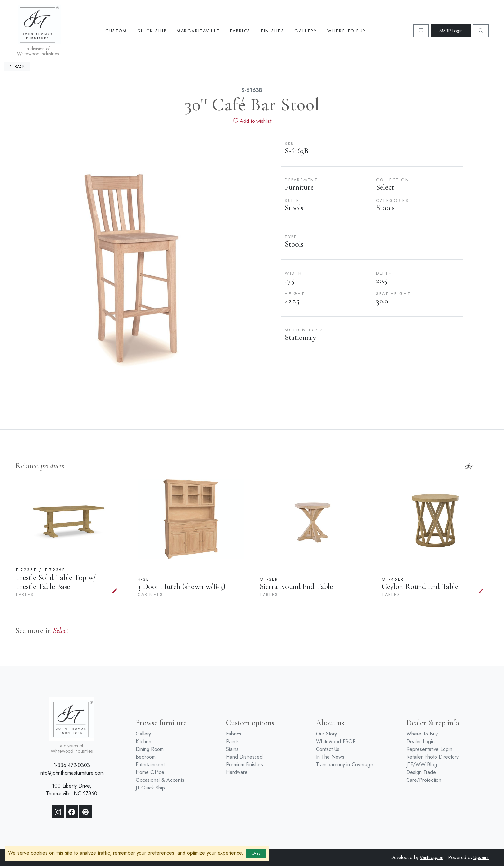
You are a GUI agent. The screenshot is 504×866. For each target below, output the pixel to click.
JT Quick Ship (150, 788)
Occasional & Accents (160, 780)
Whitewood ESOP (336, 741)
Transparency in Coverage (345, 765)
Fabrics (240, 31)
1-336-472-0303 (72, 765)
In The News (330, 757)
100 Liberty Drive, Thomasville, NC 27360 (72, 790)
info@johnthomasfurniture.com (72, 773)
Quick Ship (152, 31)
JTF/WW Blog (422, 765)
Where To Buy (347, 31)
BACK (17, 66)
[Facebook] (72, 812)
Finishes (273, 31)
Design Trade (421, 772)
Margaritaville (198, 31)
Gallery (306, 31)
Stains (232, 749)
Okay (256, 853)
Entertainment (150, 765)
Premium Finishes (244, 765)
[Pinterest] (85, 812)
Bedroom (146, 757)
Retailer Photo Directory (432, 757)
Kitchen (144, 741)
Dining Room (150, 749)
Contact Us (328, 749)
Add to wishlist (252, 121)
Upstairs (481, 857)
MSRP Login (451, 31)
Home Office (150, 772)
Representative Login (429, 749)
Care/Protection (424, 780)
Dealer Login (420, 741)
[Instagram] (58, 812)
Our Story (326, 734)
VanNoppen (432, 857)
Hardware (237, 772)
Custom (116, 31)
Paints (232, 741)
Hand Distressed (244, 757)
